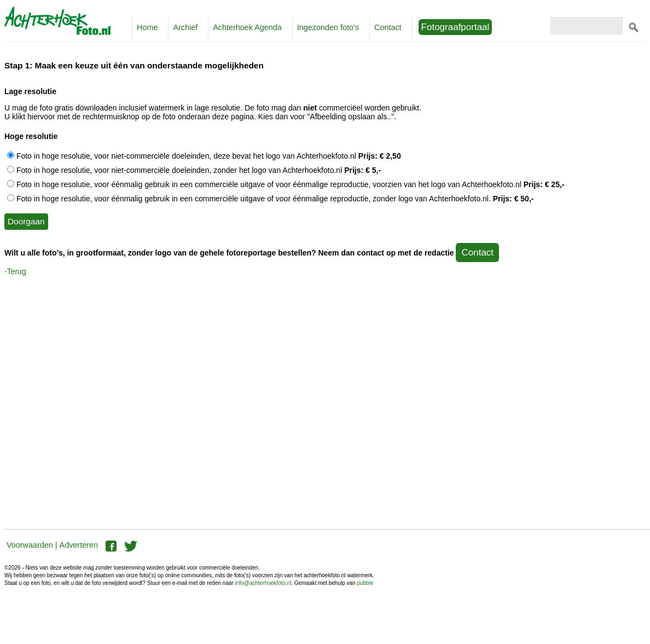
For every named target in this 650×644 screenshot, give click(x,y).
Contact (388, 27)
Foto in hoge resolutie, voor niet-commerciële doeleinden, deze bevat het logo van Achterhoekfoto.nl (204, 156)
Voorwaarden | (32, 545)
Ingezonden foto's (328, 27)
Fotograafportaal (455, 27)
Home (147, 27)
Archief (185, 27)
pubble (365, 583)
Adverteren (79, 545)
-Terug (15, 271)
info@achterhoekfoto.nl (263, 583)
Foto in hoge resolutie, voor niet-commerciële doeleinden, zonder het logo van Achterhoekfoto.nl (194, 170)
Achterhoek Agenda (247, 27)
